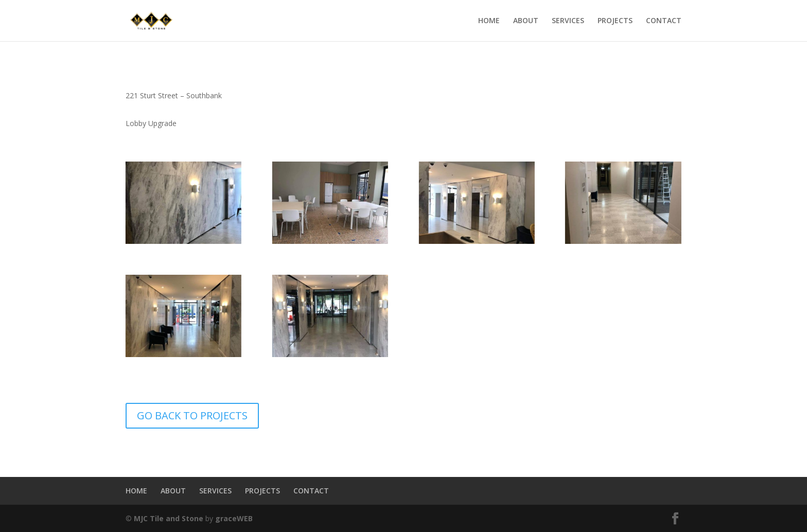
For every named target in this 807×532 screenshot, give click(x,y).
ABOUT (526, 21)
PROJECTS (615, 21)
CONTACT (664, 21)
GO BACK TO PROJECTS (192, 415)
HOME (489, 21)
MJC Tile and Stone (169, 518)
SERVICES (568, 21)
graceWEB (234, 518)
